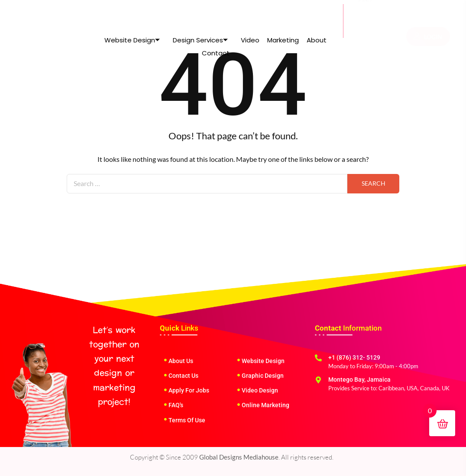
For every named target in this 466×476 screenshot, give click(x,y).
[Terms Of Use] (165, 419)
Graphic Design (263, 376)
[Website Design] (239, 360)
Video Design (260, 390)
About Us (181, 361)
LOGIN (428, 18)
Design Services (200, 15)
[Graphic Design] (239, 375)
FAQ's (176, 405)
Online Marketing (265, 405)
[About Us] (165, 360)
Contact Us (183, 376)
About (317, 15)
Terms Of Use (187, 420)
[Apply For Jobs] (165, 390)
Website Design (132, 15)
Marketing (283, 15)
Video (250, 15)
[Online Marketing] (239, 405)
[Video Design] (239, 390)
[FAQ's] (165, 405)
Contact (216, 28)
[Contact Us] (165, 375)
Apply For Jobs (189, 390)
